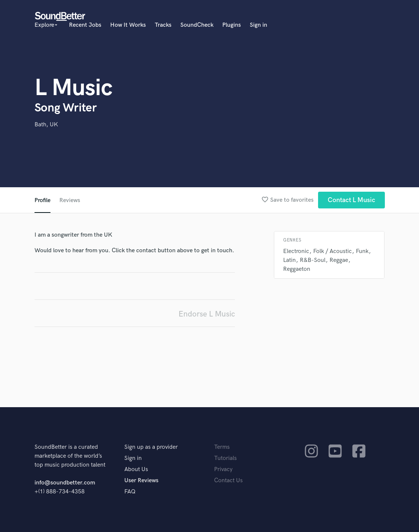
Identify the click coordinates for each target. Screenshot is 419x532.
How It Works (128, 25)
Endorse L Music (207, 314)
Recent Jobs (85, 25)
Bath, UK (46, 125)
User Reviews (141, 481)
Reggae (339, 260)
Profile (42, 200)
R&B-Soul (313, 260)
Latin (289, 260)
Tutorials (225, 458)
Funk (362, 251)
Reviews (70, 200)
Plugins (232, 25)
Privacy (223, 469)
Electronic (296, 251)
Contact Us (228, 481)
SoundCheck (197, 25)
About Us (136, 469)
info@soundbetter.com (65, 483)
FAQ (130, 492)
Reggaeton (297, 269)
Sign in (258, 25)
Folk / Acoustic (333, 251)
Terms (222, 447)
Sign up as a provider (151, 447)
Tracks (163, 25)
